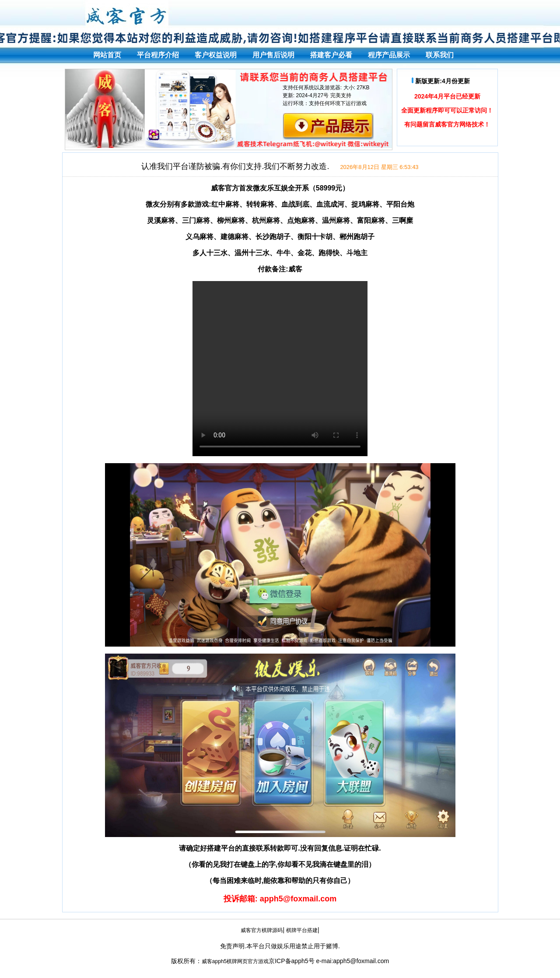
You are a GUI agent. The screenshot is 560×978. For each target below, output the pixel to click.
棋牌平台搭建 (302, 930)
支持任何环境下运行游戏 (338, 103)
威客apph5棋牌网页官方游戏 (235, 961)
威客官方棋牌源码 (262, 930)
